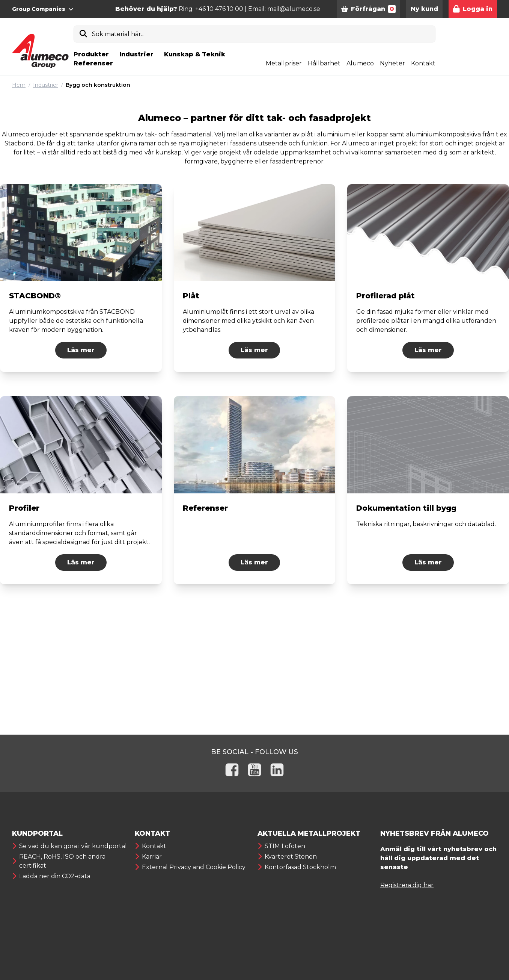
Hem (19, 85)
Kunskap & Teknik (195, 54)
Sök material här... (118, 34)
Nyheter (392, 63)
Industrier (136, 54)
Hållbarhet (324, 63)
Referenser (93, 63)
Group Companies (43, 9)
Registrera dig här (407, 885)
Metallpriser (284, 63)
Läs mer (81, 350)
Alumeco (360, 63)
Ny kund (424, 9)
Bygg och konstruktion (98, 85)
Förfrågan (368, 9)
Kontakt (423, 63)
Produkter (91, 54)
